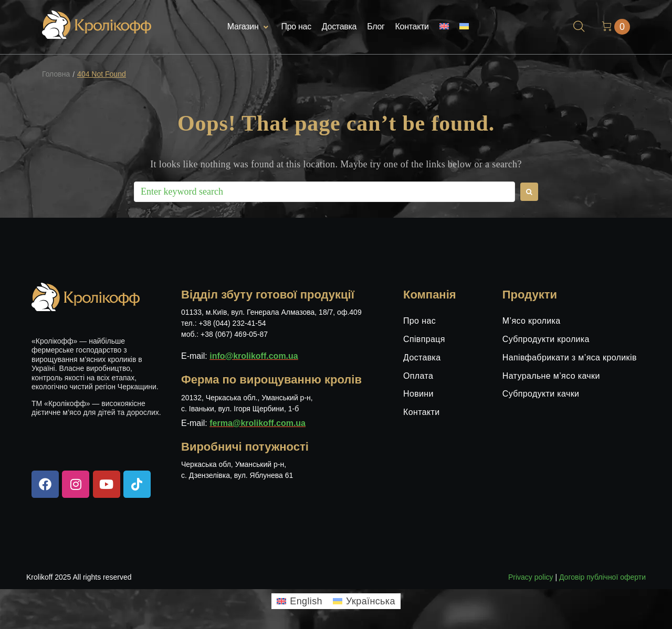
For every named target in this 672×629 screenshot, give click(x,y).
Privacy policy (531, 577)
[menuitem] (444, 27)
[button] (249, 27)
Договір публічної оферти (602, 577)
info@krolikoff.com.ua (254, 356)
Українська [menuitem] (371, 601)
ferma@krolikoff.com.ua (258, 423)
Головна (56, 74)
